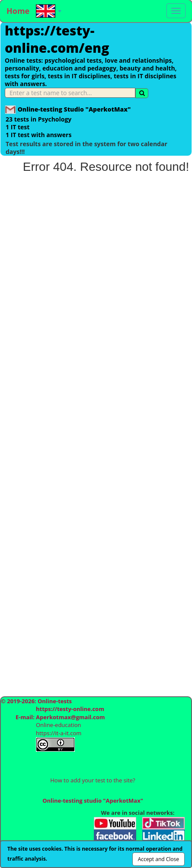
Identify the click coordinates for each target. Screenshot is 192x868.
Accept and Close (158, 859)
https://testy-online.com (70, 709)
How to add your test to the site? (93, 780)
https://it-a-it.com (59, 733)
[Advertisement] (96, 404)
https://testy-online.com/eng (57, 39)
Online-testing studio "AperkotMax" (93, 801)
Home (18, 11)
